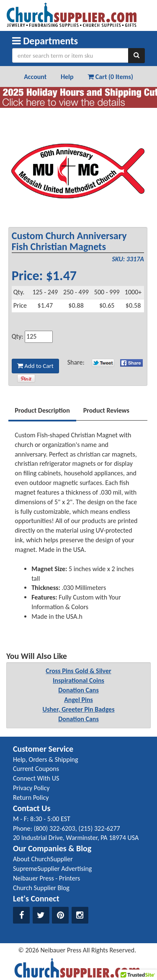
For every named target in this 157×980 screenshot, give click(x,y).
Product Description (42, 410)
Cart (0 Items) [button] (110, 77)
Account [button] (35, 77)
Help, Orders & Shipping (46, 759)
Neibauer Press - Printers (46, 878)
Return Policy (31, 798)
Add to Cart (35, 366)
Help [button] (67, 77)
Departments (45, 41)
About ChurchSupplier (43, 859)
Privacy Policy (31, 788)
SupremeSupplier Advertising (52, 869)
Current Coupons (36, 769)
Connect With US (36, 778)
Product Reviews (106, 410)
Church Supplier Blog (41, 888)
